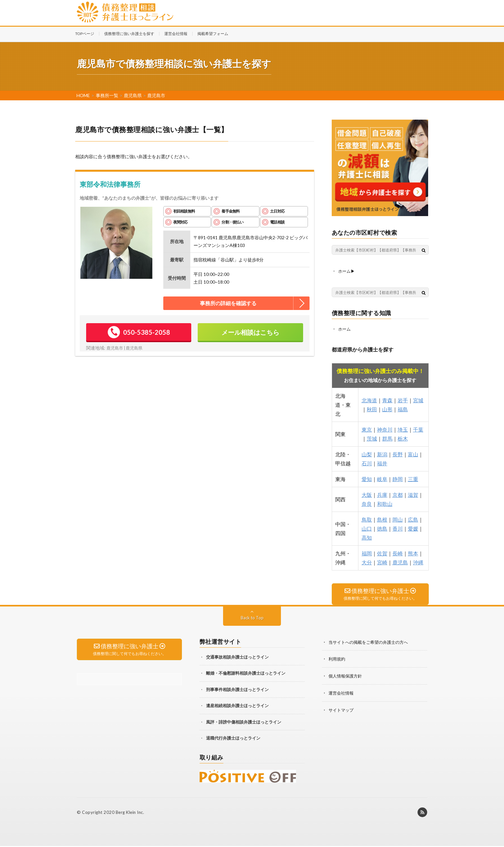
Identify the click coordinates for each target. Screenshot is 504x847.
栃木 (403, 438)
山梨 (367, 454)
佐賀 (382, 553)
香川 (398, 528)
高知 (367, 537)
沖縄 (418, 562)
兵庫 (382, 494)
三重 (413, 478)
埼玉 (403, 429)
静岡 (398, 478)
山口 (367, 528)
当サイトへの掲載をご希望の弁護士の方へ (371, 643)
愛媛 (413, 528)
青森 (387, 400)
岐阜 (382, 478)
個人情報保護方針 (346, 676)
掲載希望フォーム (213, 34)
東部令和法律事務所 (110, 184)
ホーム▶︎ (347, 271)
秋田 (372, 409)
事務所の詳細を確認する (228, 303)
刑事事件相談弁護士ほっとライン (237, 690)
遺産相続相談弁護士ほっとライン (237, 706)
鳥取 (367, 519)
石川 (367, 463)
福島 (403, 409)
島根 (382, 519)
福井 (382, 463)
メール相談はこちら (250, 332)
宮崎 (382, 562)
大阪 (367, 494)
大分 (367, 562)
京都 (398, 494)
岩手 (403, 400)
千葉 (418, 429)
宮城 (418, 400)
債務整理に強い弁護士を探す (129, 34)
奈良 (367, 503)
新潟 (382, 454)
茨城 (372, 438)
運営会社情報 (176, 34)
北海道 (369, 400)
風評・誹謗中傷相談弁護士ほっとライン (244, 723)
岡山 (398, 519)
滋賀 (413, 494)
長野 (398, 454)
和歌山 (385, 503)
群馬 (387, 438)
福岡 (367, 553)
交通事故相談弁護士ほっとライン (237, 658)
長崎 (398, 553)
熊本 (413, 553)
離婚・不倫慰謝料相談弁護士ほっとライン (246, 674)
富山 (413, 454)
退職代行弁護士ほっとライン (233, 739)
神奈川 (385, 429)
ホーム (345, 328)
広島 (413, 519)
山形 (387, 409)
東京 (367, 429)
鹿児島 (400, 562)
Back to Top (252, 618)
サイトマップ (342, 710)
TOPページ (85, 34)
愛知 (367, 478)
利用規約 (337, 659)
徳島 (382, 528)
